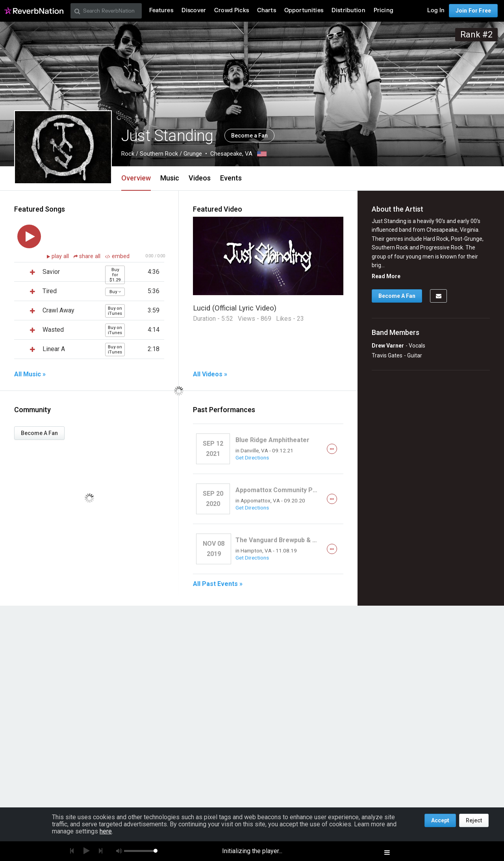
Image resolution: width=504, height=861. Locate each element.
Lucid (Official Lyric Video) (235, 308)
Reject (474, 820)
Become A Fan (39, 433)
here (106, 831)
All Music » (30, 374)
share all (88, 256)
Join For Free (473, 11)
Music (170, 178)
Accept (440, 820)
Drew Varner (388, 346)
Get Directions (252, 457)
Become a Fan (249, 136)
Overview (136, 178)
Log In (436, 10)
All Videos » (210, 374)
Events (231, 178)
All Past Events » (218, 584)
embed (117, 256)
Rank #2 (476, 34)
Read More (386, 276)
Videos (200, 178)
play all (61, 256)
